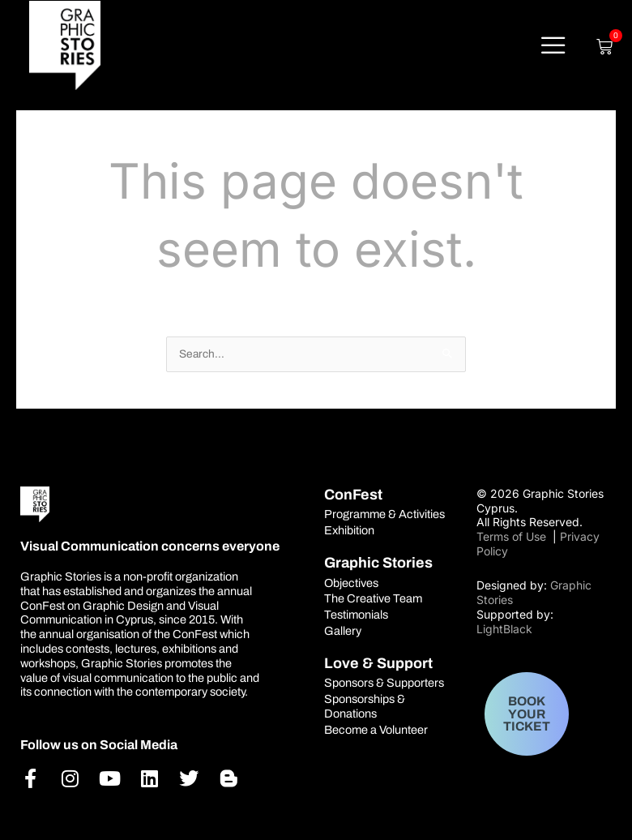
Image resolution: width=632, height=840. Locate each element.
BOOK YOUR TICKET (527, 714)
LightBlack (504, 629)
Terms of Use (513, 536)
